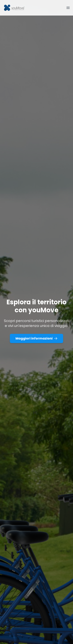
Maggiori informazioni (36, 338)
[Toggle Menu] (68, 8)
